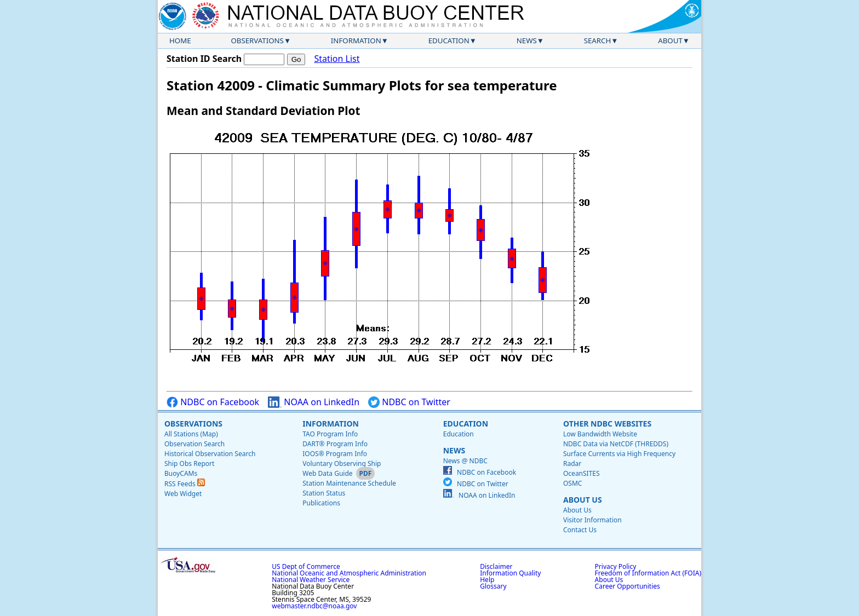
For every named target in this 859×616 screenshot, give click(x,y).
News (527, 41)
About (670, 41)
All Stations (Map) (191, 434)
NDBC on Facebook (213, 402)
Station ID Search (204, 59)
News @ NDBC (465, 461)
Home (180, 41)
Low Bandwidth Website (600, 434)
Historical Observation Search (210, 454)
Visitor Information (592, 520)
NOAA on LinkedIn (314, 402)
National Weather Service (311, 580)
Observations (257, 41)
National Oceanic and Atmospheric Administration (349, 573)
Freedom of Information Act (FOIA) (648, 573)
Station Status (324, 493)
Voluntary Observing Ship (342, 464)
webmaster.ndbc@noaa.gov (314, 606)
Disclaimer (496, 566)
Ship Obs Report (189, 464)
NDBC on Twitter (409, 402)
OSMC (572, 483)
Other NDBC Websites (607, 424)
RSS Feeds (185, 484)
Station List (337, 59)
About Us (583, 500)
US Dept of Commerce (306, 566)
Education (449, 41)
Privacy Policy (616, 566)
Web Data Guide (327, 473)
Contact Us (580, 530)
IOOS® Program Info (335, 454)
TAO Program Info (330, 434)
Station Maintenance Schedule (349, 483)
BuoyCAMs (181, 473)
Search (598, 41)
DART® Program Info (335, 444)
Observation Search (194, 444)
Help (487, 580)
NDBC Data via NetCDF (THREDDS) (616, 444)
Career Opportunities (628, 586)
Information (356, 41)
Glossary (493, 586)
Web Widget (183, 494)
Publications (321, 503)
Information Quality (510, 573)
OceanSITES (582, 473)
